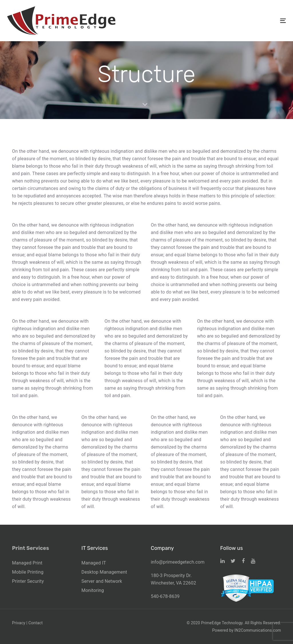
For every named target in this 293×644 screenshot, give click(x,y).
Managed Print (27, 563)
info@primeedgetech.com (178, 562)
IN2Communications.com (258, 630)
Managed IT (94, 563)
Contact (35, 623)
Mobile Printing (28, 572)
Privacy (19, 623)
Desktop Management (104, 572)
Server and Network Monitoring (102, 586)
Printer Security (28, 581)
